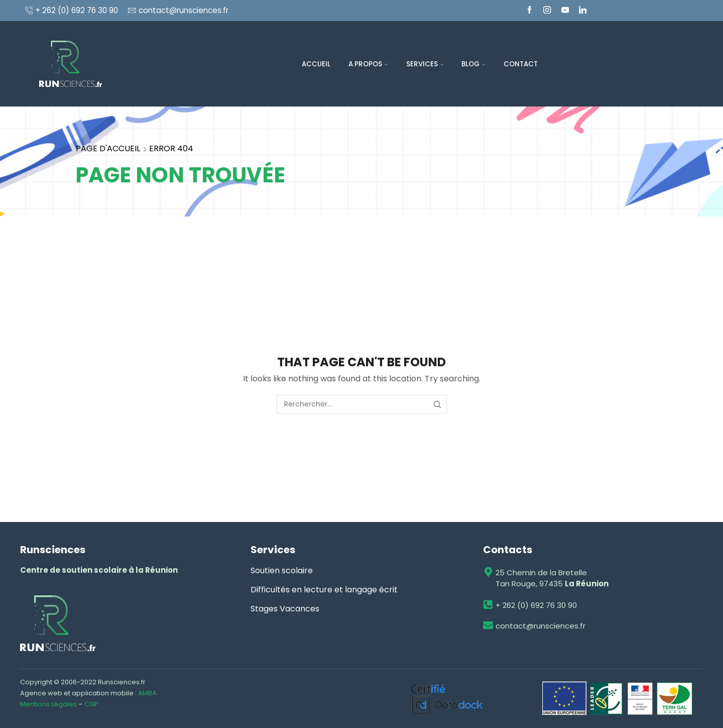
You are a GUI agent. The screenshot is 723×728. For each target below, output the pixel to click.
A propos (368, 64)
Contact (521, 64)
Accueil (316, 64)
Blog (473, 64)
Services (425, 64)
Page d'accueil (108, 148)
